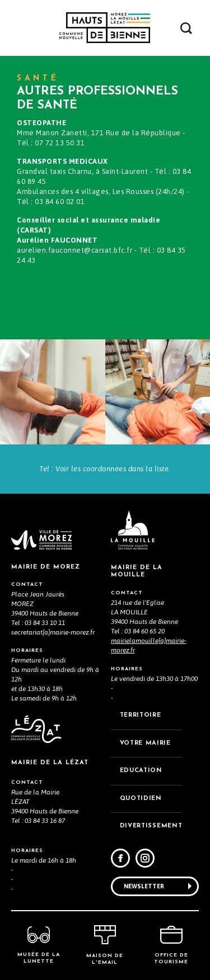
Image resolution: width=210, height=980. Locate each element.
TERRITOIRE (141, 715)
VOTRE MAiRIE (145, 743)
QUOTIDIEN (141, 799)
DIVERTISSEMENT (151, 826)
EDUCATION (141, 771)
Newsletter (144, 886)
